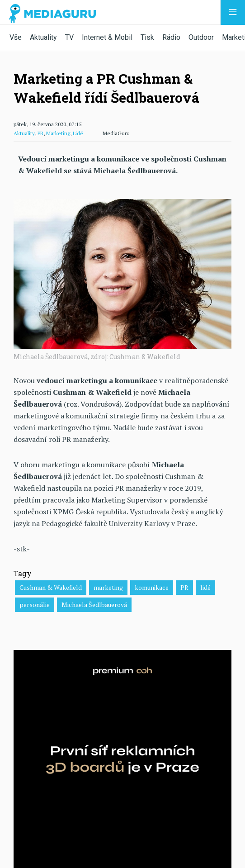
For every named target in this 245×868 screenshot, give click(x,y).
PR (40, 133)
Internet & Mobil (107, 37)
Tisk (147, 37)
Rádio (171, 37)
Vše (16, 37)
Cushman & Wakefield (51, 587)
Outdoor (201, 37)
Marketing (58, 133)
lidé (205, 587)
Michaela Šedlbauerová (94, 605)
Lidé (78, 133)
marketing (108, 587)
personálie (35, 605)
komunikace (152, 587)
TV (69, 37)
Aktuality (43, 37)
